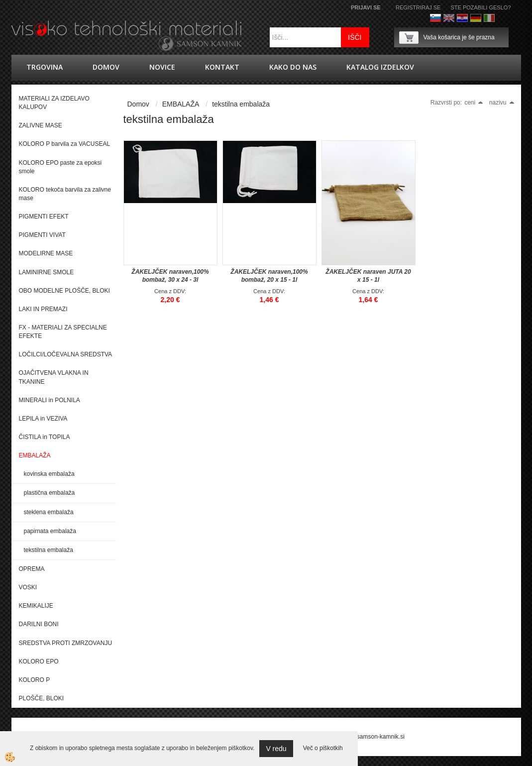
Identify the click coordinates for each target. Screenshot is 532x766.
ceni (474, 103)
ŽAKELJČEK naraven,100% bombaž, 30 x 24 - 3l (170, 276)
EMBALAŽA (181, 104)
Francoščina (503, 18)
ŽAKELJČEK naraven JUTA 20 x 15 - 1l (368, 276)
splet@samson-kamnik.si (371, 737)
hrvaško (462, 18)
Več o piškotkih (323, 748)
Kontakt (222, 67)
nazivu (502, 103)
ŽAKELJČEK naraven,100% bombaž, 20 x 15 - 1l (269, 276)
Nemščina (476, 18)
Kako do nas (293, 67)
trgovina (45, 67)
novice (162, 67)
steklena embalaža (49, 512)
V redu (276, 749)
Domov (106, 67)
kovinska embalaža (49, 474)
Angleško (449, 18)
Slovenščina (435, 18)
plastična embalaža (50, 493)
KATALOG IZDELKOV (380, 67)
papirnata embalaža (50, 531)
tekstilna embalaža (49, 550)
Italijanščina (489, 18)
